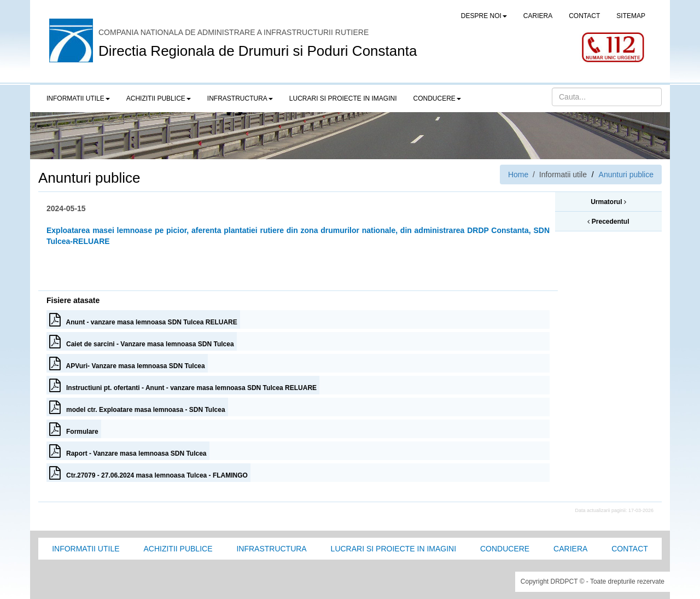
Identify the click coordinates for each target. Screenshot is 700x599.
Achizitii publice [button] (159, 98)
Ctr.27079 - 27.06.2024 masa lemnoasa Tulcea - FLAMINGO (148, 473)
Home (518, 175)
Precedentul (608, 222)
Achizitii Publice (178, 549)
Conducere (505, 549)
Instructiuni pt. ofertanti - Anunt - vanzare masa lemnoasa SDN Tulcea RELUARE (183, 385)
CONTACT (584, 16)
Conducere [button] (437, 98)
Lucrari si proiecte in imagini (393, 549)
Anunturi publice (626, 175)
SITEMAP (631, 16)
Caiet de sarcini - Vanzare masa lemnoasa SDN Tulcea (142, 341)
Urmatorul (608, 202)
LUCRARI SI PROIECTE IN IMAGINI (343, 98)
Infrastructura (271, 549)
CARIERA (538, 16)
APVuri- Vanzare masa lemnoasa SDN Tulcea (127, 363)
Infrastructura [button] (240, 98)
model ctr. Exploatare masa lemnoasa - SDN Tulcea (137, 407)
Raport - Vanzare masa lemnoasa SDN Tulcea (128, 451)
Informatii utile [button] (78, 98)
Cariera (570, 549)
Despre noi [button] (484, 16)
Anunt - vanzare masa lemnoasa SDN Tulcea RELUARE (143, 319)
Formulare (74, 429)
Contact (630, 549)
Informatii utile (86, 549)
